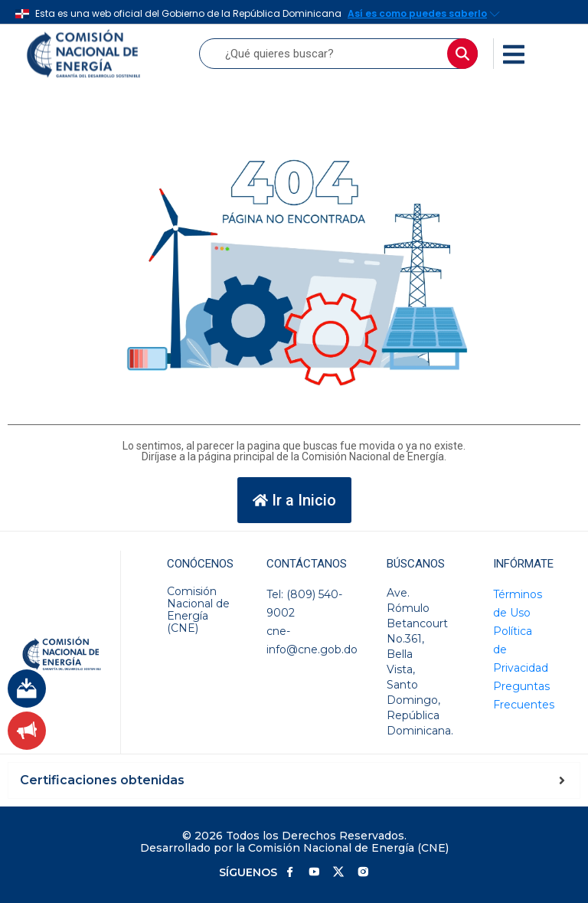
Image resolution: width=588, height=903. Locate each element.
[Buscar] (462, 54)
